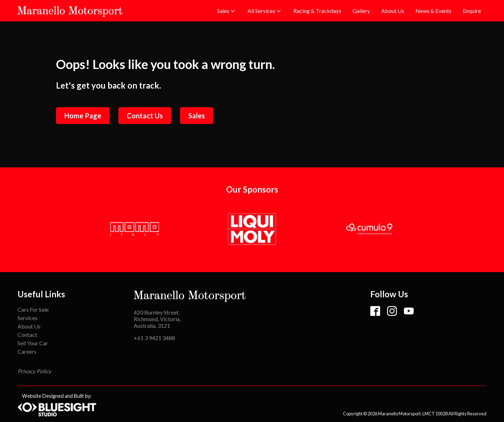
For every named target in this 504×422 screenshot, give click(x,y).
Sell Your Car (33, 343)
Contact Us (145, 116)
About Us (29, 326)
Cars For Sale (33, 309)
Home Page (83, 116)
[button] (227, 11)
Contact (27, 335)
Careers (27, 351)
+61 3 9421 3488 (154, 338)
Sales (197, 116)
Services (27, 318)
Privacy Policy (34, 371)
